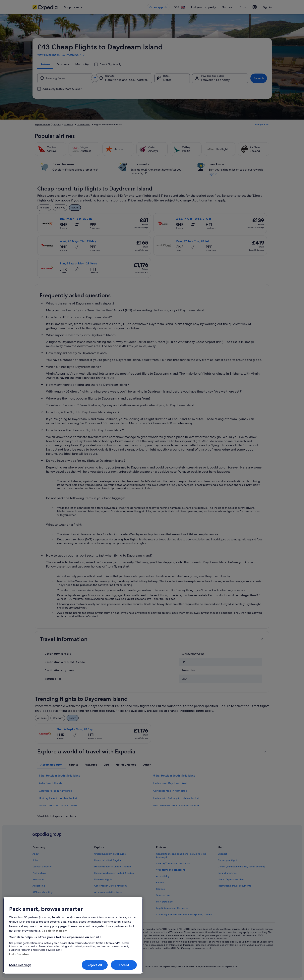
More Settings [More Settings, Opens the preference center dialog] (20, 965)
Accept (124, 965)
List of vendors (19, 954)
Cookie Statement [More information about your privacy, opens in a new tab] (55, 931)
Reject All (95, 965)
